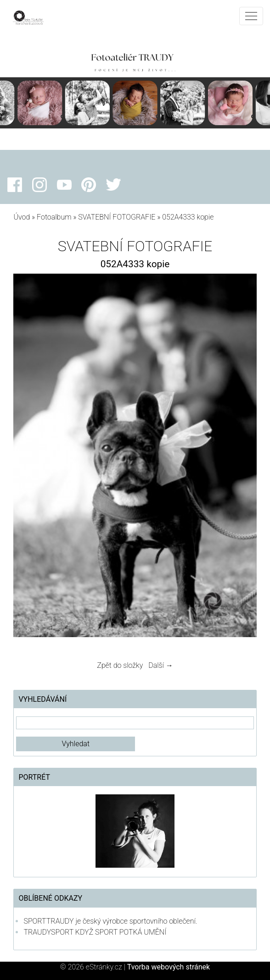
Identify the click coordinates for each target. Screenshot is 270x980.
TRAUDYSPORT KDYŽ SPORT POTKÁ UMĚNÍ (95, 932)
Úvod (22, 217)
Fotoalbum (54, 217)
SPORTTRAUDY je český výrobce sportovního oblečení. (110, 921)
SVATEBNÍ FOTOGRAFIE (118, 217)
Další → (161, 665)
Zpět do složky (120, 665)
